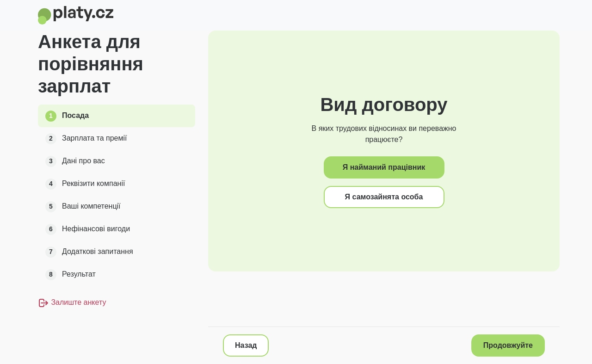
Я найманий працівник (384, 167)
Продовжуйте (508, 345)
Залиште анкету (72, 302)
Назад (246, 345)
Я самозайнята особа (384, 197)
